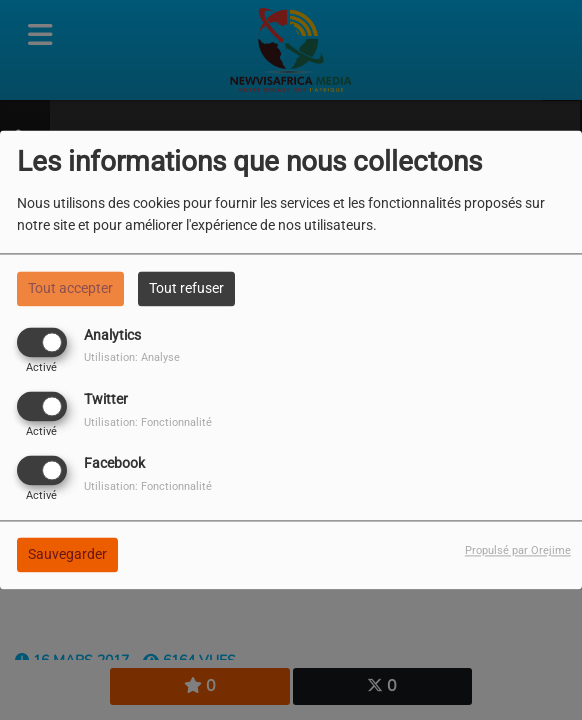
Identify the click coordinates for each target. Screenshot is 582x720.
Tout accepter (70, 288)
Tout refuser (186, 288)
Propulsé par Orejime (518, 551)
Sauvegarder (67, 555)
